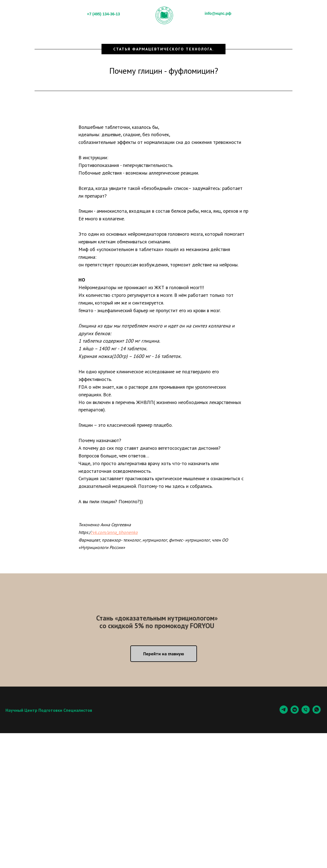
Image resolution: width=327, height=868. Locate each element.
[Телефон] (306, 712)
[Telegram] (284, 712)
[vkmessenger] (295, 712)
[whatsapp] (317, 712)
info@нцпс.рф (218, 13)
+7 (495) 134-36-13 (103, 14)
